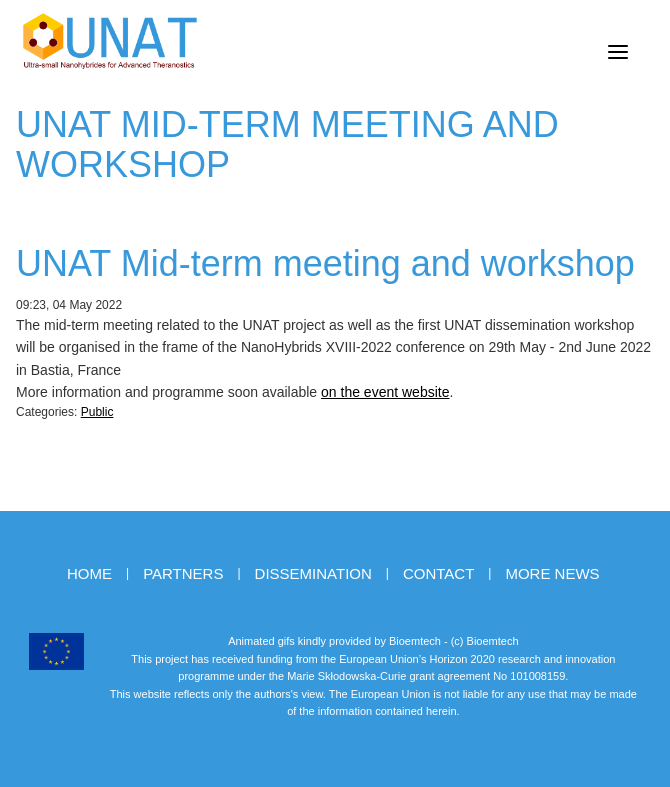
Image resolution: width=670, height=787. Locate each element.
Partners (183, 573)
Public (97, 412)
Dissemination (313, 573)
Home (89, 573)
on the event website (385, 392)
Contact (438, 573)
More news (552, 573)
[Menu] (618, 52)
